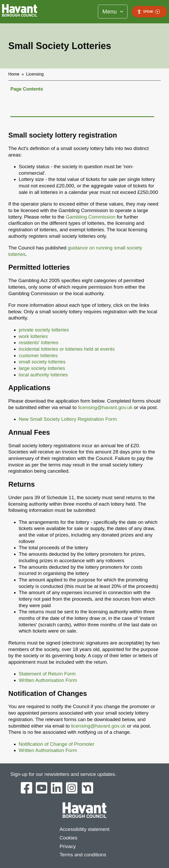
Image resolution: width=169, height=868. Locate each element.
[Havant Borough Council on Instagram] (72, 788)
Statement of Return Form (47, 674)
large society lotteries (42, 368)
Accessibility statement (84, 829)
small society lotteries (42, 362)
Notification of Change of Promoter (57, 744)
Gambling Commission (90, 217)
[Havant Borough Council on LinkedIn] (57, 788)
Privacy (67, 846)
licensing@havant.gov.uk (105, 407)
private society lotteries (44, 330)
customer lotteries (38, 355)
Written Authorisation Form (48, 680)
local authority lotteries (43, 375)
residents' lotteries (39, 343)
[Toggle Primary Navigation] (113, 12)
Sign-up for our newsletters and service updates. (63, 774)
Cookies (68, 838)
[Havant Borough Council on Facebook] (26, 788)
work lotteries (33, 336)
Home (14, 74)
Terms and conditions (83, 855)
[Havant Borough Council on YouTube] (42, 788)
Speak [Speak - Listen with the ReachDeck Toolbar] (148, 12)
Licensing (35, 74)
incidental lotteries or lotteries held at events (67, 349)
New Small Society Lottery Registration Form (68, 419)
